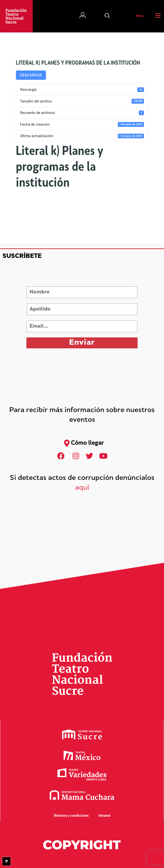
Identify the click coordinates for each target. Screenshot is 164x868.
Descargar (31, 75)
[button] (108, 16)
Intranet (104, 816)
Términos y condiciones (71, 816)
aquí (82, 488)
